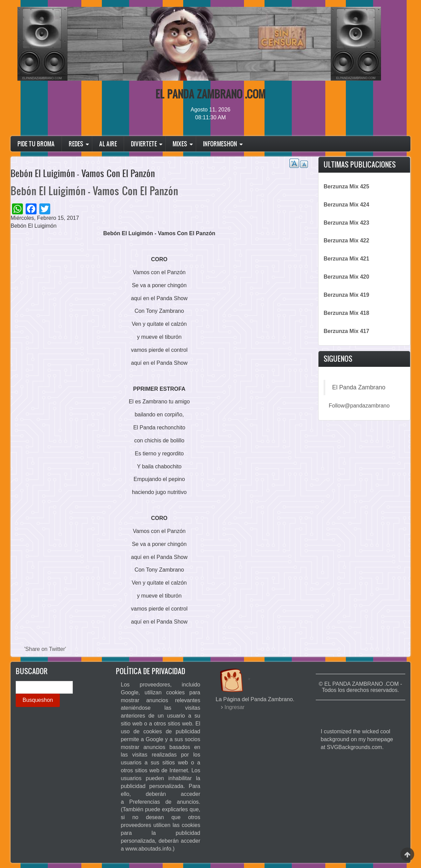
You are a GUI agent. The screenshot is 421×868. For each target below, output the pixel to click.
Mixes (180, 144)
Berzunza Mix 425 (346, 186)
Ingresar (235, 707)
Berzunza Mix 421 (346, 259)
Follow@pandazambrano (359, 406)
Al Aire (108, 144)
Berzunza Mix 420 (346, 277)
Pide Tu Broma (36, 144)
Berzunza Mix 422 (346, 241)
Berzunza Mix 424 (346, 205)
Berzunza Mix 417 (346, 331)
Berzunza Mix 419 (346, 295)
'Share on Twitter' (45, 649)
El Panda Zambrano (359, 387)
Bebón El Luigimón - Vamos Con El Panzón (94, 191)
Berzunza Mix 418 (346, 313)
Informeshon (220, 144)
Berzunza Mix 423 (346, 223)
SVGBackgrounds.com (354, 747)
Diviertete (144, 144)
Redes (76, 144)
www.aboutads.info (148, 849)
